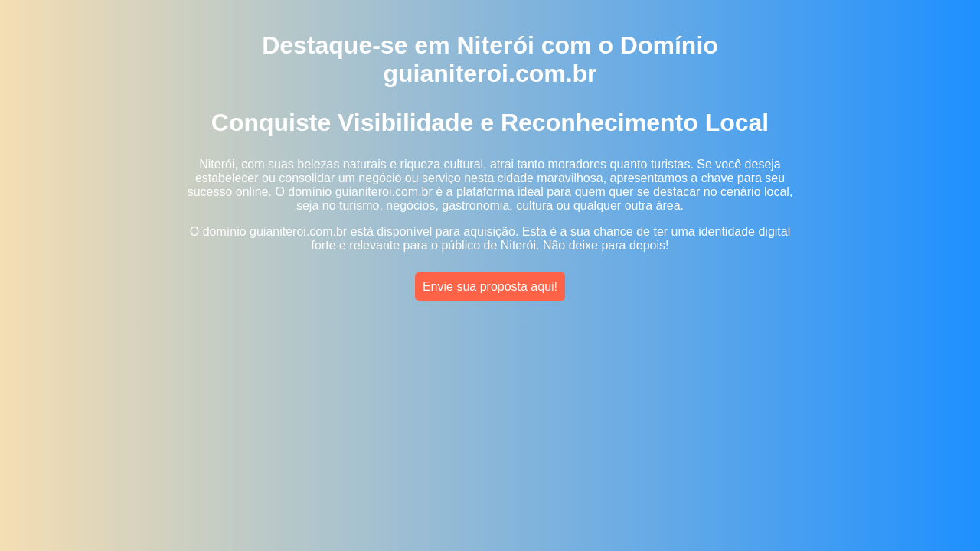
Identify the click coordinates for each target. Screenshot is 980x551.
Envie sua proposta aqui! (490, 287)
